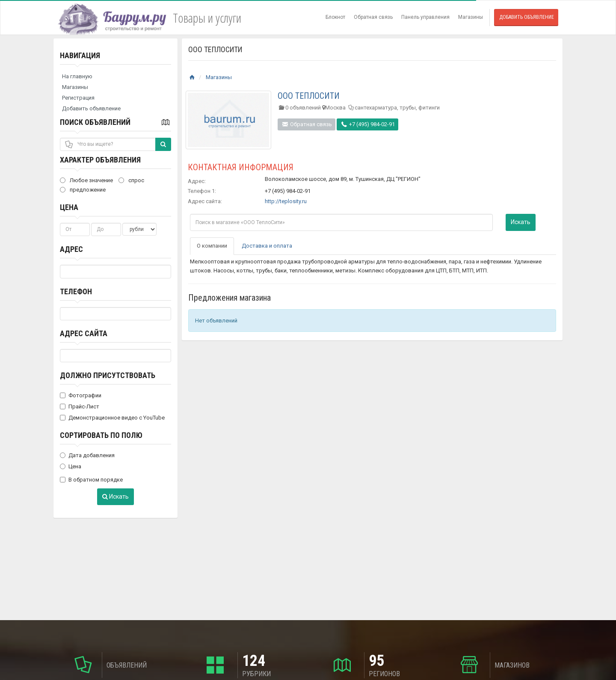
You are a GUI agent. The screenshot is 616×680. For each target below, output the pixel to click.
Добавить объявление (527, 17)
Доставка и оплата (267, 246)
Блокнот (335, 17)
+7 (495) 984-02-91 (367, 124)
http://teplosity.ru (286, 201)
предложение (83, 190)
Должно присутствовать (108, 375)
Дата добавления (87, 455)
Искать (115, 497)
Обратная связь (373, 17)
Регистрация (78, 98)
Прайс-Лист (80, 407)
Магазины (471, 17)
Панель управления (425, 17)
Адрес (71, 249)
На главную (77, 76)
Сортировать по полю (101, 435)
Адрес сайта (84, 333)
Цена (69, 207)
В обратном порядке (91, 480)
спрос (131, 180)
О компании (212, 246)
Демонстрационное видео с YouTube (112, 418)
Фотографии (81, 395)
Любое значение (86, 180)
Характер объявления (100, 160)
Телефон (76, 291)
